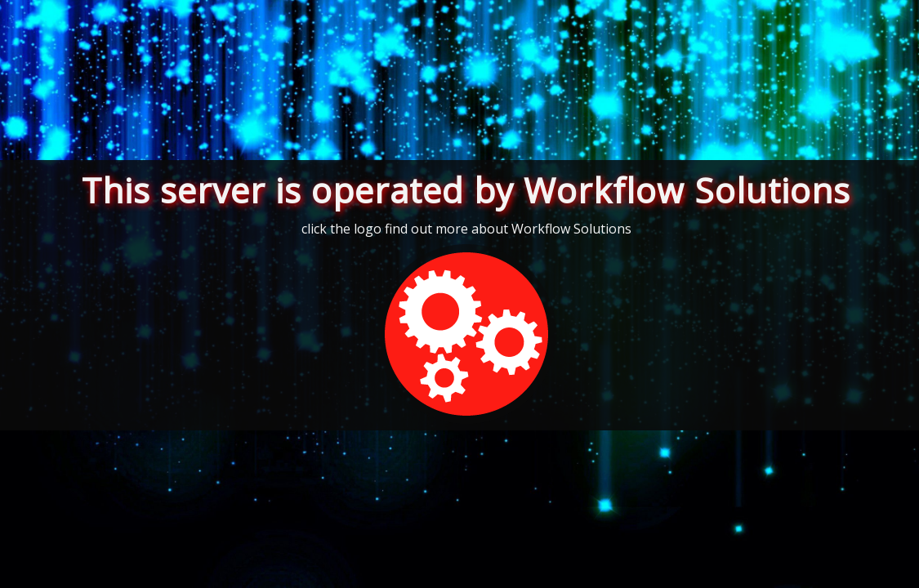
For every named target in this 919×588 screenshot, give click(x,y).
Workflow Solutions (571, 229)
